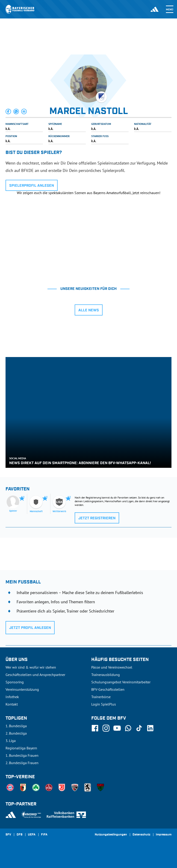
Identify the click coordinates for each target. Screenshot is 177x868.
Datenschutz (141, 835)
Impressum (164, 835)
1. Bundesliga (16, 726)
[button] (9, 111)
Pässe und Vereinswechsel (112, 667)
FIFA (44, 835)
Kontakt (12, 704)
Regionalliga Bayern (21, 748)
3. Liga (11, 741)
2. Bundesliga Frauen (22, 763)
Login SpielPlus (104, 704)
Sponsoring (15, 682)
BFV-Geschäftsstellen (108, 689)
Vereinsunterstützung (22, 689)
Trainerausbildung (106, 675)
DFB (19, 835)
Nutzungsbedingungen (111, 835)
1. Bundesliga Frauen (22, 755)
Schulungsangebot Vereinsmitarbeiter (121, 682)
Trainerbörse (101, 697)
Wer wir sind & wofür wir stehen (31, 667)
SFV (8, 835)
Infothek (12, 697)
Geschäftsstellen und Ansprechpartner (35, 675)
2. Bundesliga (16, 733)
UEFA (32, 835)
